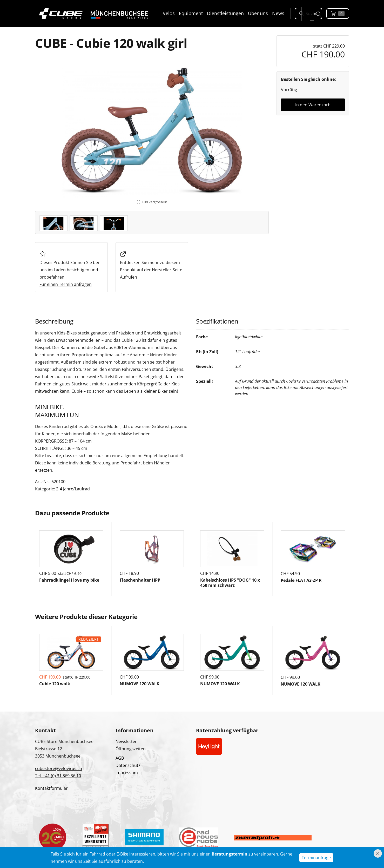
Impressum (127, 773)
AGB (120, 758)
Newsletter (126, 741)
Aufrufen (129, 277)
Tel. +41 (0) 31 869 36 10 (58, 776)
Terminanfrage (316, 858)
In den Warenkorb (313, 105)
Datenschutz (128, 765)
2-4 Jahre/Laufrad (73, 489)
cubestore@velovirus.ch (59, 768)
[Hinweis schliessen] (378, 853)
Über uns (258, 13)
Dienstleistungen (225, 13)
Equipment (191, 13)
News (278, 13)
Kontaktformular (51, 788)
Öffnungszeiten (131, 749)
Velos (169, 13)
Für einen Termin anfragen (66, 284)
